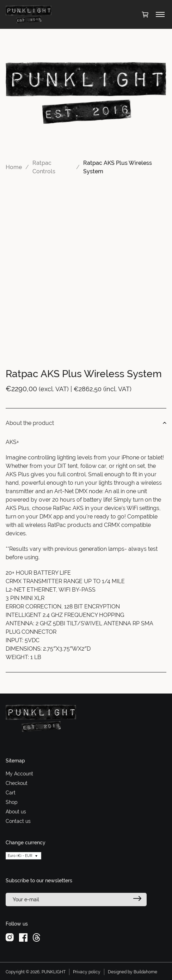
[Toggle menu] (160, 14)
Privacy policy (87, 972)
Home (14, 167)
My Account (19, 774)
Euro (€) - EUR (20, 856)
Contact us (18, 821)
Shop (12, 802)
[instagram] (10, 937)
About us (16, 812)
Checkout (17, 783)
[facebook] (23, 937)
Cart (11, 793)
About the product (86, 423)
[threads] (36, 937)
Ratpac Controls (44, 167)
